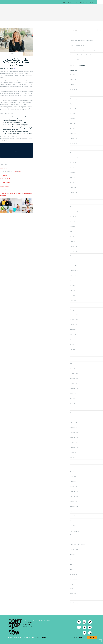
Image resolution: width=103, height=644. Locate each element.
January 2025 (73, 143)
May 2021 (73, 349)
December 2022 (74, 256)
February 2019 (74, 482)
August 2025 (73, 109)
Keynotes (83, 2)
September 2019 (74, 447)
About (70, 2)
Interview (12, 54)
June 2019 (73, 462)
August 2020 (73, 393)
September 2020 (74, 388)
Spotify (26, 628)
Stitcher (26, 624)
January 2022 (73, 310)
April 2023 (73, 236)
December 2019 (74, 433)
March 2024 (73, 187)
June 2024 (73, 173)
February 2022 (74, 305)
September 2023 (74, 212)
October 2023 (74, 207)
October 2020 (74, 384)
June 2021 (73, 344)
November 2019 (74, 437)
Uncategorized (74, 574)
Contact (92, 2)
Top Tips (72, 564)
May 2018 (73, 526)
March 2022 (73, 300)
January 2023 (73, 251)
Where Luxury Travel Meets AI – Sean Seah (81, 55)
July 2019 (73, 457)
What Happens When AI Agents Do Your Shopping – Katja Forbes (86, 50)
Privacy (38, 637)
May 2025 (73, 123)
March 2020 (73, 418)
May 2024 (73, 177)
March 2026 (73, 79)
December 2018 (74, 491)
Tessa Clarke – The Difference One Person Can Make (16, 62)
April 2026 (73, 74)
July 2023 (73, 222)
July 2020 (73, 398)
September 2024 (74, 158)
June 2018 (73, 521)
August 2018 (73, 511)
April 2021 (73, 354)
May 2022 (73, 290)
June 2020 (73, 403)
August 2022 (73, 276)
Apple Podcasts (29, 622)
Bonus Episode (74, 540)
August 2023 (73, 217)
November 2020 (74, 379)
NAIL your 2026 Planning (76, 60)
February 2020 (74, 423)
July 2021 (73, 339)
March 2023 (73, 241)
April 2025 (73, 128)
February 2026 (74, 84)
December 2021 (74, 315)
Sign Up (92, 637)
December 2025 (74, 94)
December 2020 (74, 374)
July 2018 (73, 516)
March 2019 (73, 477)
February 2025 (74, 138)
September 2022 (74, 271)
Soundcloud (28, 626)
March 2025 (73, 133)
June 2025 (73, 119)
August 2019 (73, 452)
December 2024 (74, 148)
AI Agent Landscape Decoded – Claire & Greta (82, 40)
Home (64, 2)
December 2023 (74, 197)
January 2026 (73, 89)
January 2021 (73, 369)
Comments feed (74, 598)
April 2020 (73, 413)
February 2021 (74, 364)
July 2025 (73, 114)
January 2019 (73, 487)
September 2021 (74, 330)
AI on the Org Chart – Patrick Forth (78, 45)
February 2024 (74, 192)
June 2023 (73, 227)
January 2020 (73, 428)
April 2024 (73, 182)
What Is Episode (74, 579)
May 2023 (73, 231)
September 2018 (74, 506)
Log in (72, 588)
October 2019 (74, 442)
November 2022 (74, 261)
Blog (76, 2)
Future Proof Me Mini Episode (77, 545)
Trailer (72, 569)
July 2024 (73, 168)
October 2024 (74, 153)
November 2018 (74, 496)
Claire (15, 68)
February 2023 (74, 246)
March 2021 (73, 359)
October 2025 (74, 99)
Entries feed (73, 593)
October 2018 (74, 501)
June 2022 (73, 285)
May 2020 (73, 408)
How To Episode (74, 550)
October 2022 (74, 266)
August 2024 (73, 163)
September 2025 (74, 104)
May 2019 (73, 467)
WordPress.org (74, 603)
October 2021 (74, 325)
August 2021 (73, 334)
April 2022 (73, 295)
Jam (71, 559)
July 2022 (73, 280)
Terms (44, 637)
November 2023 (74, 202)
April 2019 (73, 472)
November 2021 (74, 320)
